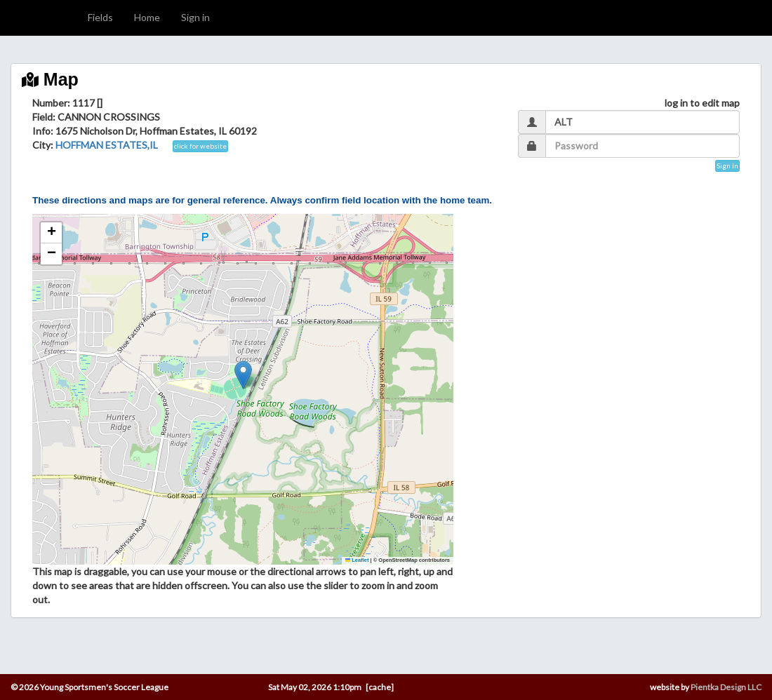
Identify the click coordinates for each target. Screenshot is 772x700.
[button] (243, 375)
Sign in (195, 17)
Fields (100, 17)
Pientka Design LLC (726, 687)
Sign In (727, 166)
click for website (200, 146)
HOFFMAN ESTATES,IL (107, 145)
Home (147, 17)
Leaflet (357, 560)
